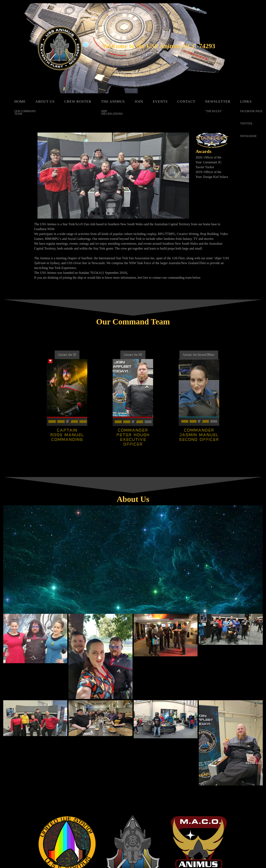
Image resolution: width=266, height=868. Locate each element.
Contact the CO (67, 355)
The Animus (113, 101)
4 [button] (108, 213)
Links (246, 101)
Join (139, 101)
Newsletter (218, 101)
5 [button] (113, 213)
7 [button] (123, 213)
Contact (186, 101)
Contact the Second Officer (199, 355)
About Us (45, 101)
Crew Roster (78, 101)
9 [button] (133, 213)
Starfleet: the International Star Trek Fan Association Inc (118, 258)
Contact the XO (133, 355)
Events (160, 101)
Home (20, 101)
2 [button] (99, 213)
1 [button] (94, 213)
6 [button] (118, 213)
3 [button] (104, 213)
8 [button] (128, 213)
